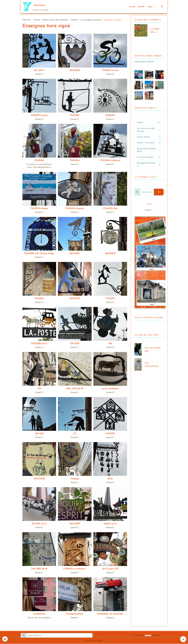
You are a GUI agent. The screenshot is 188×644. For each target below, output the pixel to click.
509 (39, 389)
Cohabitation (39, 614)
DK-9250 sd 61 (39, 524)
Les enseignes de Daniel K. (91, 20)
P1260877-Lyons (110, 71)
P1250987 (75, 116)
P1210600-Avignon (75, 209)
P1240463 (39, 161)
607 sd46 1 (39, 71)
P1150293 (110, 434)
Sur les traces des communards (153, 351)
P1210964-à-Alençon (110, 161)
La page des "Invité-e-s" (145, 46)
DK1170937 (75, 254)
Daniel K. (74, 20)
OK (159, 193)
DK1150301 (75, 71)
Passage (75, 479)
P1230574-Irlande (39, 209)
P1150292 (39, 299)
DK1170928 (39, 479)
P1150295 (110, 299)
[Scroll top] (183, 639)
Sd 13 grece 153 (110, 569)
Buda (110, 479)
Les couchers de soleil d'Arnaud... (149, 130)
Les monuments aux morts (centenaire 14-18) (151, 366)
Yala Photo (27, 20)
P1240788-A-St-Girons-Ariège (39, 254)
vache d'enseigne (110, 389)
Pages (150, 7)
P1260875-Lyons (39, 116)
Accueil (132, 7)
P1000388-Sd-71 (39, 344)
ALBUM (141, 7)
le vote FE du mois (149, 214)
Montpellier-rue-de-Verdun (110, 614)
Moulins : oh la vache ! (149, 143)
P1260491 (110, 116)
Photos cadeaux (149, 138)
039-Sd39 (75, 344)
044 (110, 344)
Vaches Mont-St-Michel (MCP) (149, 151)
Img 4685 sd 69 (39, 569)
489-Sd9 (39, 434)
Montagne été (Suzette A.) (149, 166)
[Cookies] (5, 639)
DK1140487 (75, 524)
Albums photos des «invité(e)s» (55, 20)
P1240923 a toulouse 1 (75, 569)
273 (75, 434)
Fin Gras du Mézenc (149, 158)
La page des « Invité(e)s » (156, 31)
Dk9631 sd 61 (110, 524)
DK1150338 (110, 254)
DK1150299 (75, 299)
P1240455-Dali (110, 209)
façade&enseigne (75, 614)
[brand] (36, 7)
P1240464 (75, 161)
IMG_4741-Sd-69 (75, 389)
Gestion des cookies (94, 641)
